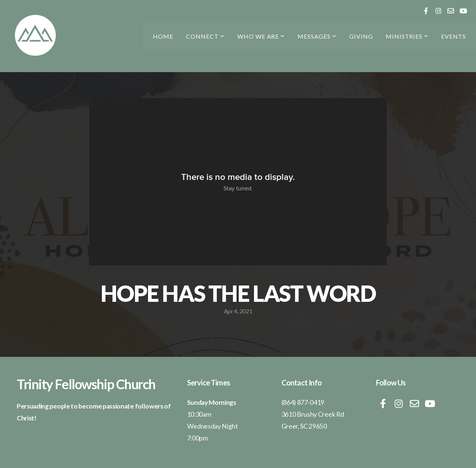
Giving (361, 36)
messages (317, 36)
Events (454, 36)
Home (163, 36)
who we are (261, 36)
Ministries (407, 36)
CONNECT (205, 36)
